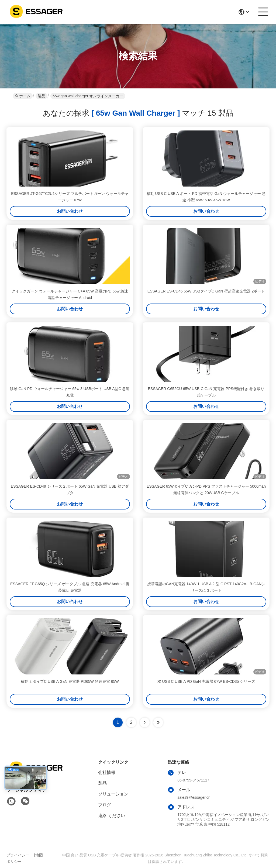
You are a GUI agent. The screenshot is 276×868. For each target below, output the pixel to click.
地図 (39, 855)
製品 (42, 96)
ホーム (23, 96)
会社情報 (107, 772)
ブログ (105, 805)
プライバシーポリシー (18, 858)
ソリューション (113, 794)
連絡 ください (112, 816)
